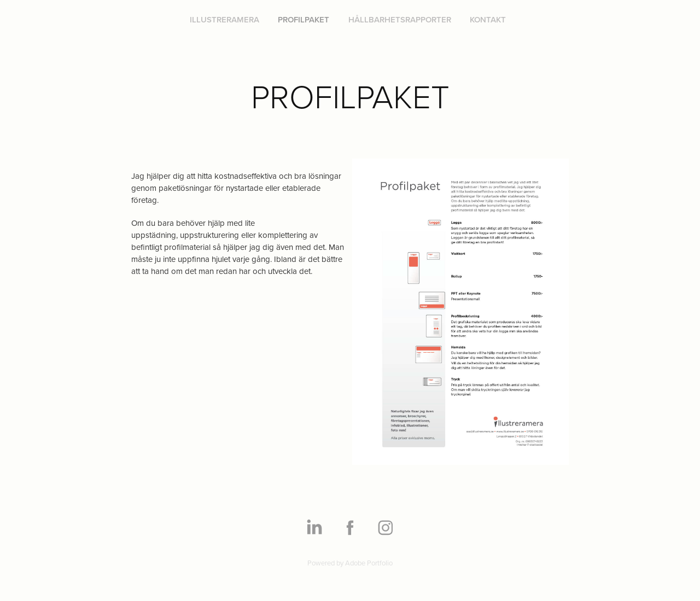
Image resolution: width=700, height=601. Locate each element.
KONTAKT (488, 19)
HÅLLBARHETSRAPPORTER (400, 19)
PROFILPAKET (304, 19)
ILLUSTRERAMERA (224, 19)
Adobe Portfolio (369, 563)
